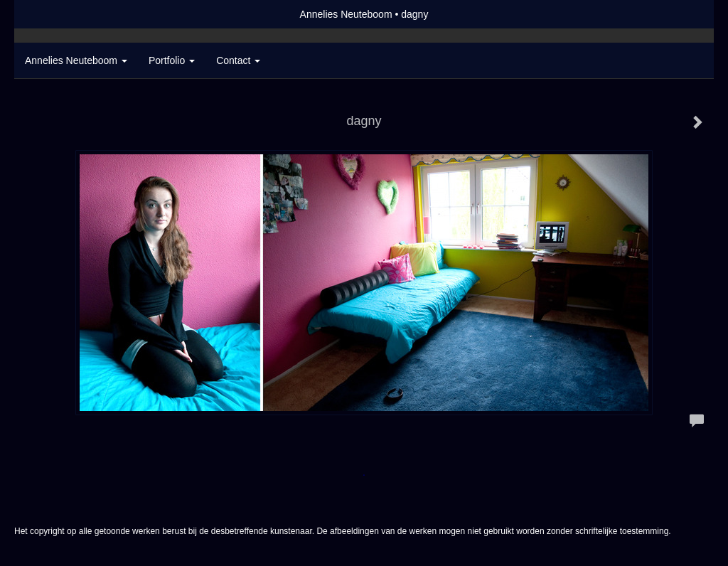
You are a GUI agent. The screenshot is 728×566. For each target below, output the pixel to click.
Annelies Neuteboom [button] (76, 60)
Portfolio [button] (172, 60)
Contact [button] (238, 60)
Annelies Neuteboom (346, 14)
